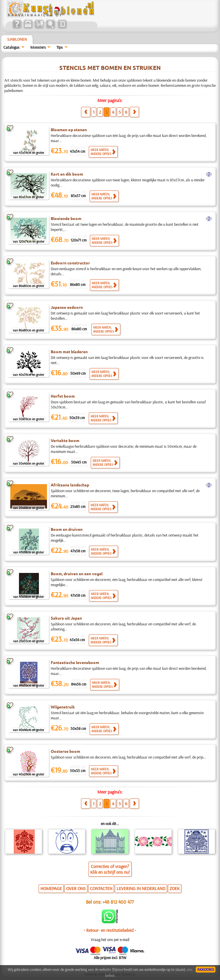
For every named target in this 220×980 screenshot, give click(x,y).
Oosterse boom (65, 751)
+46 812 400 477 (118, 902)
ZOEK (175, 888)
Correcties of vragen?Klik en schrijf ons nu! (110, 869)
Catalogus (11, 47)
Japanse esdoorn (67, 307)
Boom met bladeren (69, 351)
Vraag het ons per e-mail (110, 940)
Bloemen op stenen (69, 129)
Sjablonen (17, 39)
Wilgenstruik (63, 707)
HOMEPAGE (51, 888)
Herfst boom (63, 396)
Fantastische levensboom (75, 662)
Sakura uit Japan (66, 618)
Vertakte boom (65, 440)
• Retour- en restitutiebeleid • (110, 930)
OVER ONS (76, 888)
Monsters (38, 47)
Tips (60, 47)
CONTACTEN (101, 888)
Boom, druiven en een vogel (77, 574)
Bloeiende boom (66, 218)
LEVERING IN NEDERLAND (141, 888)
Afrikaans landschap (70, 485)
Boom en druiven (67, 529)
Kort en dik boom (67, 174)
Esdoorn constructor (70, 263)
